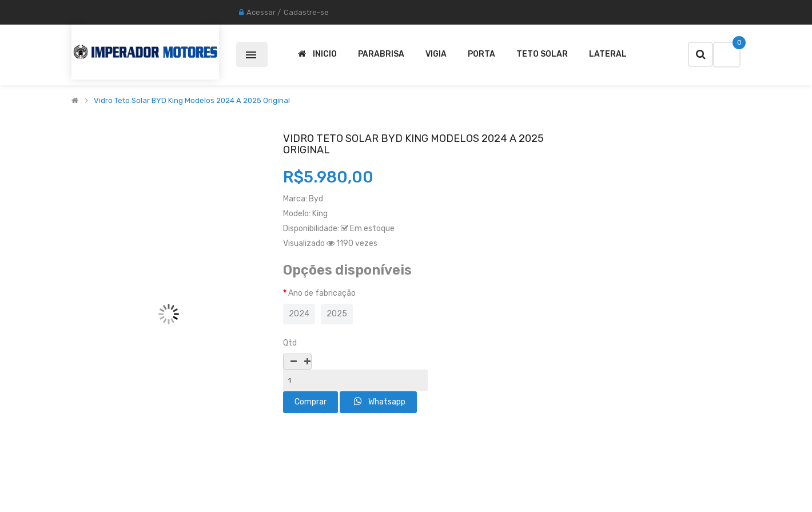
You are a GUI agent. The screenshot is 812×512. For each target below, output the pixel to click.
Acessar (261, 12)
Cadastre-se (306, 12)
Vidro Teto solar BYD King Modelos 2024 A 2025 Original (192, 101)
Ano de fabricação (322, 293)
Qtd (290, 343)
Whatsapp (380, 402)
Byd (316, 199)
